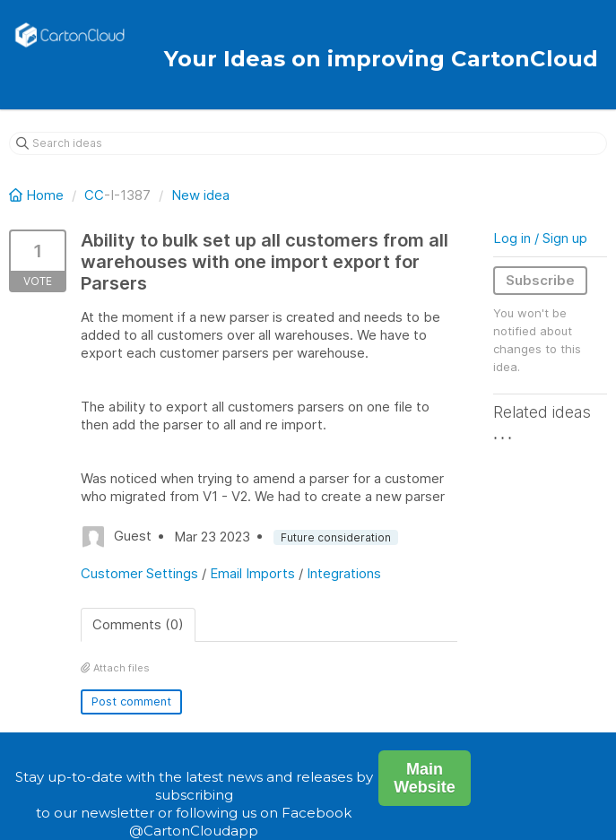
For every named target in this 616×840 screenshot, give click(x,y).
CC (94, 195)
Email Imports (252, 573)
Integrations (344, 573)
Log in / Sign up (540, 238)
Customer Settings (139, 573)
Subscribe (540, 280)
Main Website (425, 778)
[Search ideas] (308, 143)
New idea (200, 195)
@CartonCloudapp (194, 831)
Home (38, 195)
